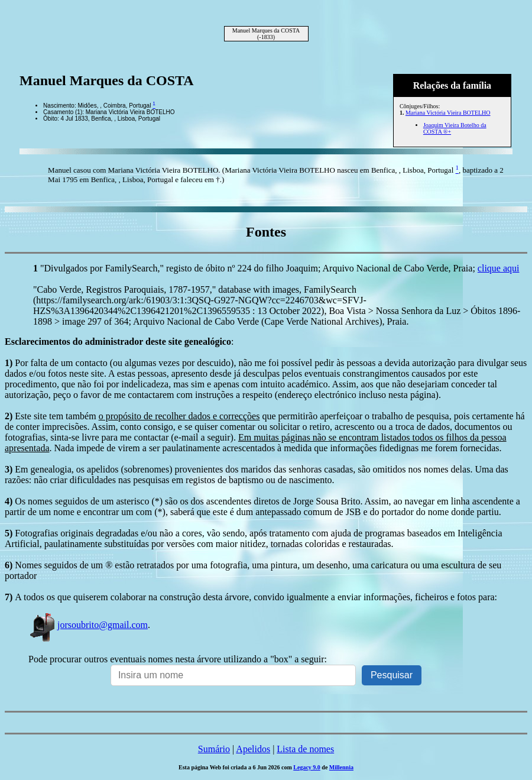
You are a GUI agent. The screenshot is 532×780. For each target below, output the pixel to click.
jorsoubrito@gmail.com (88, 625)
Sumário (214, 749)
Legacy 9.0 (307, 767)
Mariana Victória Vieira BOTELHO (448, 113)
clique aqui (499, 268)
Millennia (341, 767)
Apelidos (253, 749)
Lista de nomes (305, 749)
